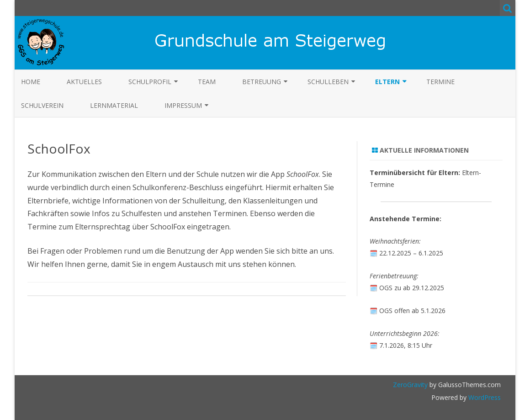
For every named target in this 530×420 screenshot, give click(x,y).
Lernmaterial (114, 105)
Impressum (183, 105)
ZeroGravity (410, 385)
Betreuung (262, 82)
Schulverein (42, 105)
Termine (440, 82)
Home (31, 82)
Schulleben (328, 82)
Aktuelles (84, 82)
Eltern (387, 82)
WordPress (484, 397)
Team (207, 82)
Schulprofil (150, 82)
